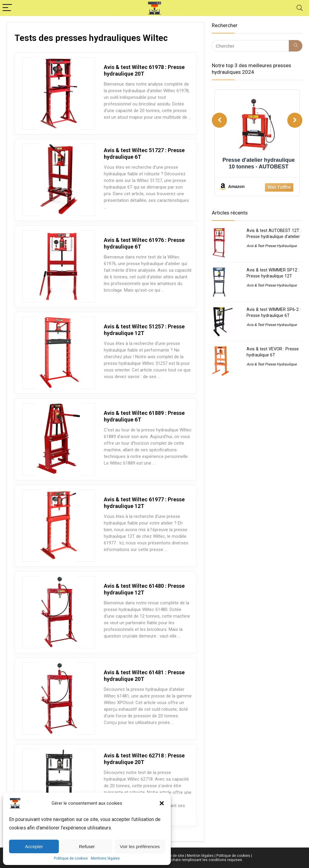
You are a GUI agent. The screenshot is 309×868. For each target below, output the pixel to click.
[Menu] (7, 8)
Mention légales (200, 856)
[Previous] (219, 120)
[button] (162, 803)
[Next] (295, 120)
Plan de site (174, 856)
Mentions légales (105, 858)
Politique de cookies (71, 858)
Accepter (34, 846)
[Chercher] (296, 46)
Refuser (87, 846)
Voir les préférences (140, 846)
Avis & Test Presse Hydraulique (272, 246)
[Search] (300, 8)
